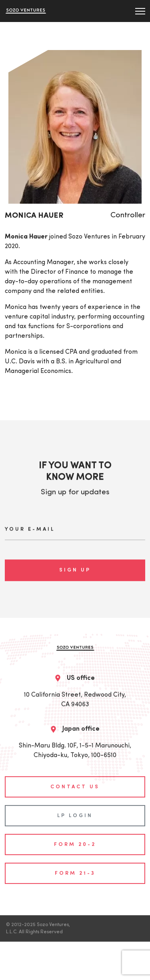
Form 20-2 (75, 841)
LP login (75, 813)
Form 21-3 (75, 870)
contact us (75, 784)
